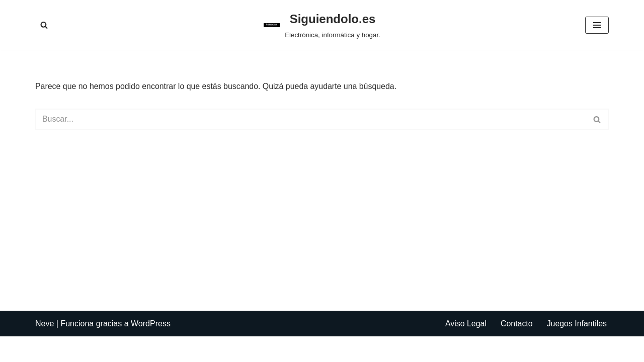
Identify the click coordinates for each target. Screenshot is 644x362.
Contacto (516, 349)
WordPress (151, 349)
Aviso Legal (465, 349)
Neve (45, 349)
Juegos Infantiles (577, 349)
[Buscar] (44, 25)
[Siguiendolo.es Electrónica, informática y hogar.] (322, 25)
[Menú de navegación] (597, 25)
